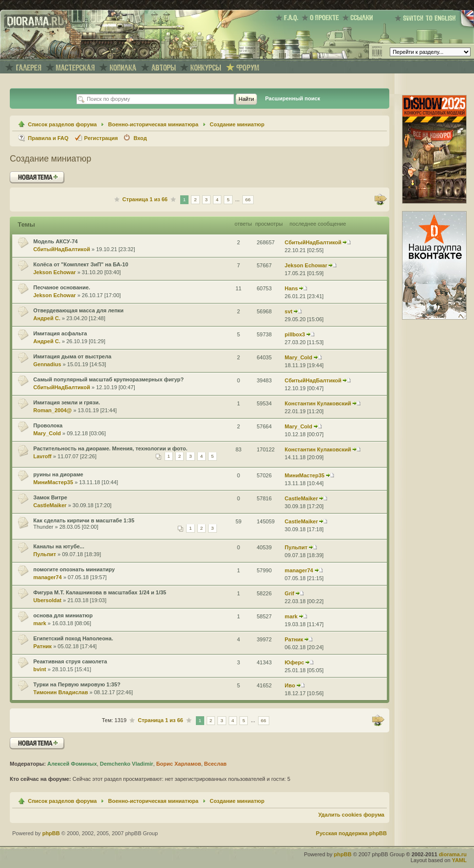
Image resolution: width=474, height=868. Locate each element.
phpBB (51, 833)
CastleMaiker (50, 505)
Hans (291, 288)
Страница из (145, 199)
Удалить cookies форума (351, 815)
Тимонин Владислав (61, 692)
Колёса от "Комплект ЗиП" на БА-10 (81, 264)
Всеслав (215, 764)
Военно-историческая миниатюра (153, 124)
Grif (289, 593)
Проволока (48, 425)
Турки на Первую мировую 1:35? (77, 684)
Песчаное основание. (62, 287)
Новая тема (37, 177)
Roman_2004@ (53, 410)
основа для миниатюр (63, 615)
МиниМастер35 (53, 482)
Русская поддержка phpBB (351, 833)
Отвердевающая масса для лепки (78, 310)
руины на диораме (58, 474)
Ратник (43, 646)
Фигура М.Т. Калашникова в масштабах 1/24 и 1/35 (100, 592)
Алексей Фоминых (72, 764)
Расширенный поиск (292, 98)
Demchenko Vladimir (127, 764)
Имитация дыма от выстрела (72, 356)
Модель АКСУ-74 (56, 241)
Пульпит (45, 554)
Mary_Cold (298, 357)
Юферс (294, 662)
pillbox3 (295, 334)
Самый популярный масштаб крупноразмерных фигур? (108, 379)
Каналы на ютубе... (59, 546)
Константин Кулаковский (318, 403)
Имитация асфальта (60, 333)
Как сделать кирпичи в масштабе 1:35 (84, 520)
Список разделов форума (62, 124)
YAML (459, 860)
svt (288, 311)
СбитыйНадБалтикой (62, 249)
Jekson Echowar (55, 272)
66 (248, 199)
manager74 (47, 577)
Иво (290, 685)
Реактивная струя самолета (70, 661)
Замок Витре (50, 497)
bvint (40, 669)
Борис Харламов (179, 764)
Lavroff (42, 456)
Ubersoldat (47, 600)
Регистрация (101, 138)
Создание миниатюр (237, 124)
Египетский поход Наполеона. (73, 638)
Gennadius (47, 364)
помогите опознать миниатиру (74, 569)
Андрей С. (47, 318)
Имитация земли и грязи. (67, 402)
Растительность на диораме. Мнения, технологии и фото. (110, 448)
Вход (140, 138)
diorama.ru (453, 854)
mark (40, 623)
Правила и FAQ (48, 138)
